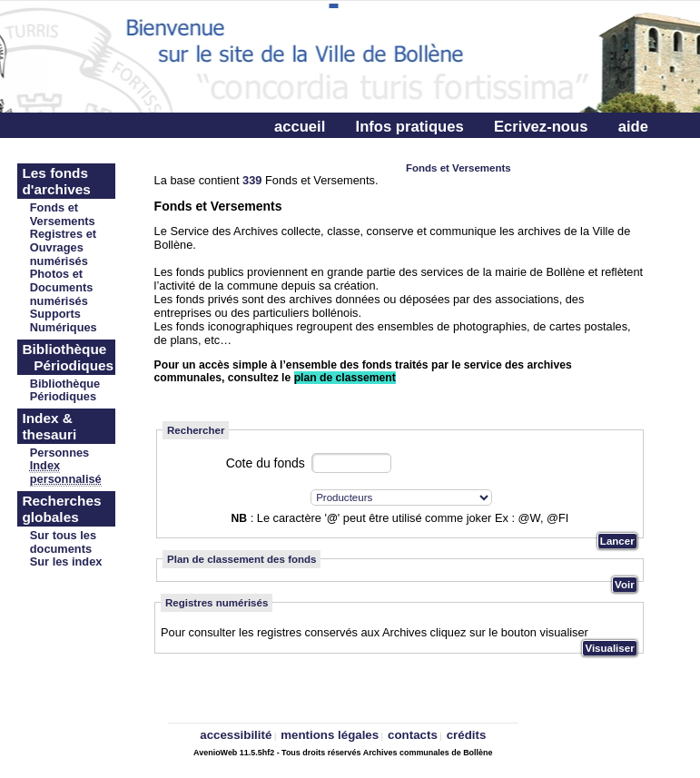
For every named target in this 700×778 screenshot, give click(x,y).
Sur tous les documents (63, 542)
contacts (413, 735)
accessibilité (236, 735)
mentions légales (330, 735)
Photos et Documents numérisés (62, 287)
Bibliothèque (65, 384)
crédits (467, 735)
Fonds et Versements (63, 214)
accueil (300, 127)
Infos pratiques (410, 127)
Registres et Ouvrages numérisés (63, 247)
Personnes (59, 453)
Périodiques (63, 396)
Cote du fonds (266, 463)
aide (633, 127)
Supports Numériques (64, 320)
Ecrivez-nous (541, 127)
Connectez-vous (332, 156)
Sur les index (66, 561)
